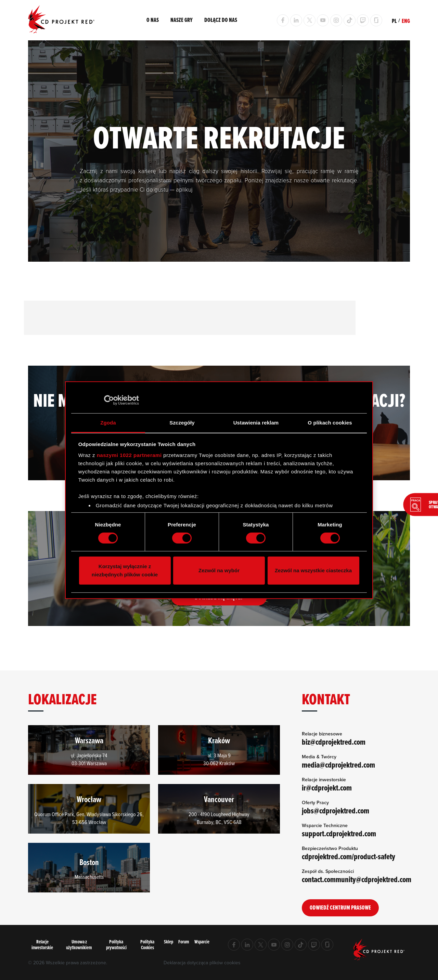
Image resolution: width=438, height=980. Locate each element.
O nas (153, 20)
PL (394, 21)
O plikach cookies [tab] (330, 422)
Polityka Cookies (147, 944)
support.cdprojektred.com (339, 834)
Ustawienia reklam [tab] (256, 422)
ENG (406, 21)
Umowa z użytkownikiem (79, 944)
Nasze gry (182, 20)
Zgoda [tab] (108, 422)
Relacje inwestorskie (42, 944)
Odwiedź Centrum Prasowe (340, 907)
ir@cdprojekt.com (327, 788)
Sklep (169, 942)
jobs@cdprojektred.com (336, 811)
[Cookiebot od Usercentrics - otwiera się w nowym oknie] (109, 400)
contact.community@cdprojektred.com (357, 879)
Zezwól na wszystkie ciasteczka (313, 570)
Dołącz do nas (221, 20)
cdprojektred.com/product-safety (349, 857)
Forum (184, 942)
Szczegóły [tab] (182, 422)
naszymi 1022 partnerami (129, 455)
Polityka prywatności (116, 944)
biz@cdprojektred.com (334, 742)
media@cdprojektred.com (339, 765)
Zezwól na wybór (219, 570)
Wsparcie (202, 942)
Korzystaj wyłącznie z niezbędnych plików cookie (125, 570)
